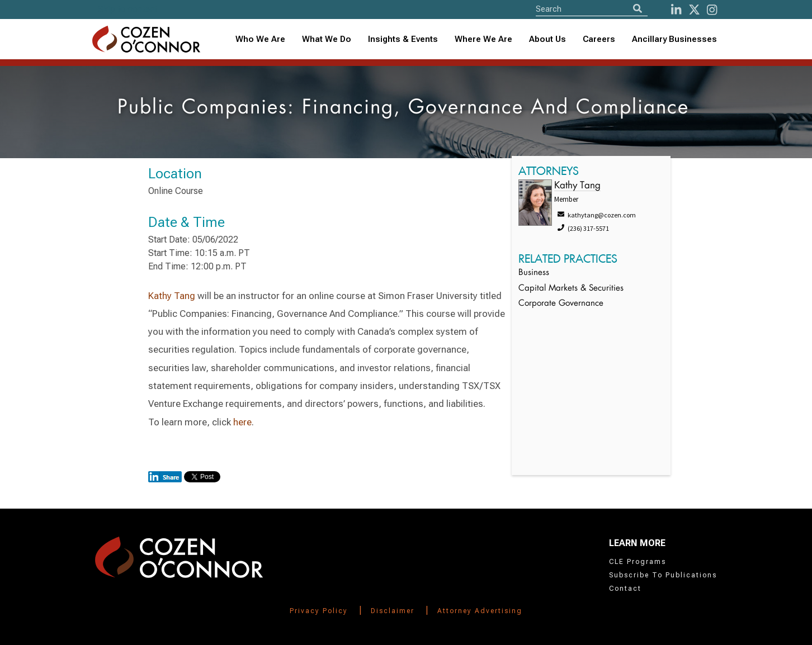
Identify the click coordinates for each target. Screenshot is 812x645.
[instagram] (712, 10)
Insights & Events (403, 39)
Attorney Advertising (480, 611)
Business (534, 273)
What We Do (327, 39)
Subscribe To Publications (663, 575)
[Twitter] (694, 10)
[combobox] (403, 39)
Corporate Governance (561, 304)
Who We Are (260, 39)
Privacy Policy (319, 611)
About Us (547, 39)
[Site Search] (592, 9)
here (242, 422)
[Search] (638, 9)
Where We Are (483, 39)
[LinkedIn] (676, 10)
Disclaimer (393, 611)
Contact (625, 589)
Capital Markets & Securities (571, 289)
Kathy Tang (172, 296)
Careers (599, 39)
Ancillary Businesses (674, 39)
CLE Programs (638, 562)
